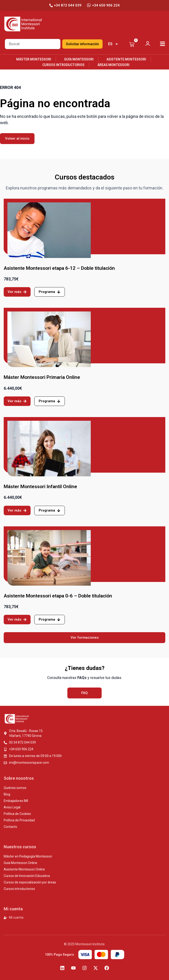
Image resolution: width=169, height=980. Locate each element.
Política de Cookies (17, 814)
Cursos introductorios (63, 65)
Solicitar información (82, 44)
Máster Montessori (34, 59)
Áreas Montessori (113, 65)
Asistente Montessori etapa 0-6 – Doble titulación (58, 596)
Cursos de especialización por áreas (30, 882)
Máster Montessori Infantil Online (40, 487)
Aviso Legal (12, 807)
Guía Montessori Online (20, 863)
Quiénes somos (15, 788)
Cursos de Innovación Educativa (27, 876)
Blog (7, 794)
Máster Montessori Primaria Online (42, 377)
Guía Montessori (79, 59)
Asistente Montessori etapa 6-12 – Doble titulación (59, 268)
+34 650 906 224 (106, 5)
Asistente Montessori (126, 59)
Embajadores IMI (16, 801)
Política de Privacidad (19, 820)
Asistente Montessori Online (24, 869)
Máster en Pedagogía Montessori (28, 856)
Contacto (10, 827)
